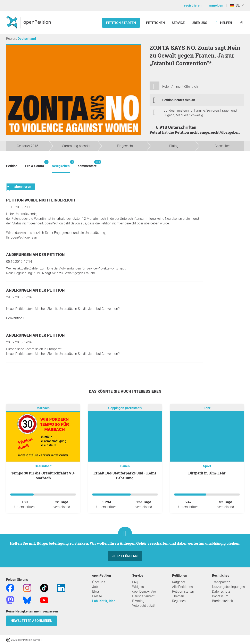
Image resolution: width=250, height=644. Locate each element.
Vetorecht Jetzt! (143, 606)
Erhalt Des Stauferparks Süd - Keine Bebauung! (125, 475)
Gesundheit (43, 466)
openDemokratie (144, 591)
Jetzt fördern (125, 556)
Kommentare (87, 164)
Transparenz (221, 582)
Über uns (99, 582)
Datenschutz (221, 591)
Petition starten (121, 23)
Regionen (179, 601)
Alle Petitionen (182, 587)
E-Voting (138, 601)
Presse (97, 596)
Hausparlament (143, 596)
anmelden (216, 5)
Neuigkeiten (61, 164)
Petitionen (156, 23)
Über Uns (199, 23)
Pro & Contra (35, 164)
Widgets (138, 587)
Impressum (220, 596)
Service (178, 23)
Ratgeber (179, 582)
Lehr (207, 408)
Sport (207, 466)
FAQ (135, 582)
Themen (178, 596)
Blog (95, 591)
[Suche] (241, 23)
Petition (12, 166)
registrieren (193, 5)
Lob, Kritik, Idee (104, 601)
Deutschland (27, 39)
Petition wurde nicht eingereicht (41, 200)
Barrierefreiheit (223, 601)
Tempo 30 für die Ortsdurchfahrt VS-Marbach (43, 475)
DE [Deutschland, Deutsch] (235, 5)
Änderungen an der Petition (35, 255)
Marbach (43, 408)
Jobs (96, 587)
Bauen (125, 466)
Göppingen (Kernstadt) (125, 408)
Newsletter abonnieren (31, 621)
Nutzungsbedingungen (228, 587)
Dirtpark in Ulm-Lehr (207, 473)
